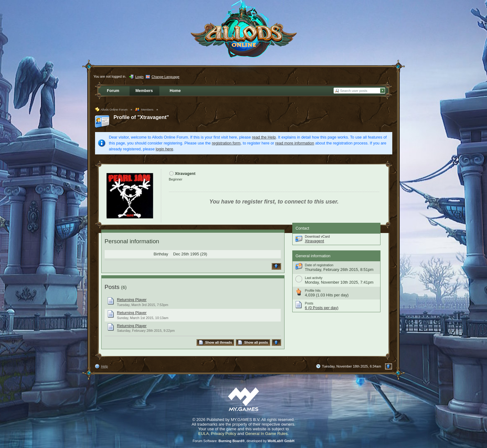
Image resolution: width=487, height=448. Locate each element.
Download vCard (317, 236)
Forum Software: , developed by (243, 441)
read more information (295, 143)
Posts (112, 287)
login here (164, 149)
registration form (226, 143)
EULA (203, 434)
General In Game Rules (266, 434)
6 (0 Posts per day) (322, 308)
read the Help (264, 137)
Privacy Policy (224, 434)
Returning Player (132, 300)
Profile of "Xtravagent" (141, 117)
